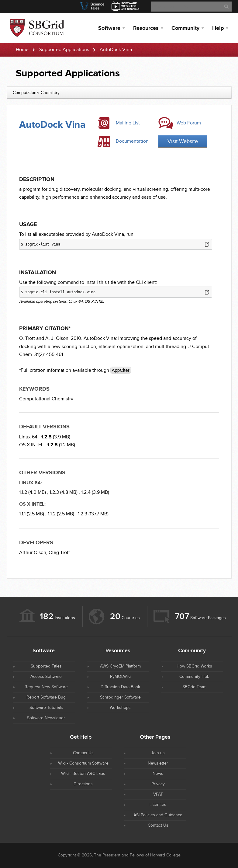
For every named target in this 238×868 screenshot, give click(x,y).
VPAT (158, 794)
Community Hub (194, 677)
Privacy (158, 784)
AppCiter (121, 370)
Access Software (46, 677)
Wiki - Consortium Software (83, 763)
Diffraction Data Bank (120, 687)
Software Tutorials (46, 708)
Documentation (132, 141)
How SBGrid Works (194, 666)
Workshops (120, 708)
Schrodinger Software (120, 697)
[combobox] (119, 92)
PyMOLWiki (120, 677)
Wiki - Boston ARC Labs (83, 774)
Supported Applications (64, 50)
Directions (83, 784)
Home (22, 50)
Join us (158, 753)
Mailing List (128, 123)
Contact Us (83, 753)
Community (185, 28)
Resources (146, 28)
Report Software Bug (46, 697)
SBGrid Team (194, 687)
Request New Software (46, 687)
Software (109, 28)
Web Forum (189, 123)
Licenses (158, 805)
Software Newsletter (46, 718)
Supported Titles (46, 666)
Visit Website (183, 141)
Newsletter (158, 763)
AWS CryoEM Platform (120, 666)
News (158, 774)
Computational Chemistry (46, 399)
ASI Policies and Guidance (158, 815)
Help (218, 28)
